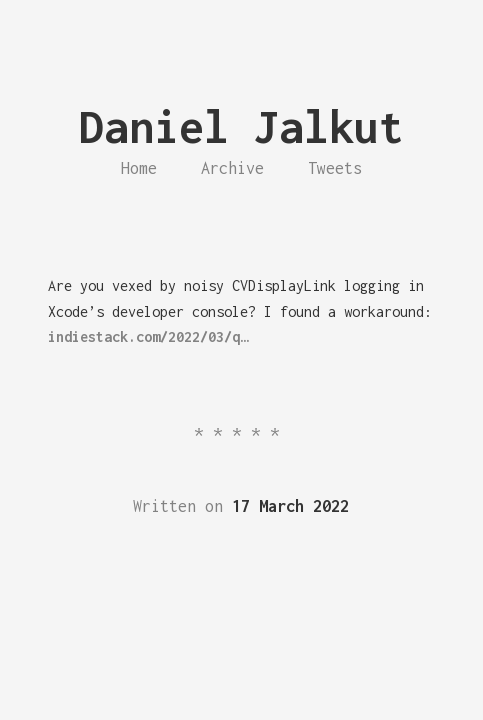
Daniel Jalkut (241, 126)
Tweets (335, 168)
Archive (232, 168)
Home (139, 168)
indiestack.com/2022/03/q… (148, 336)
